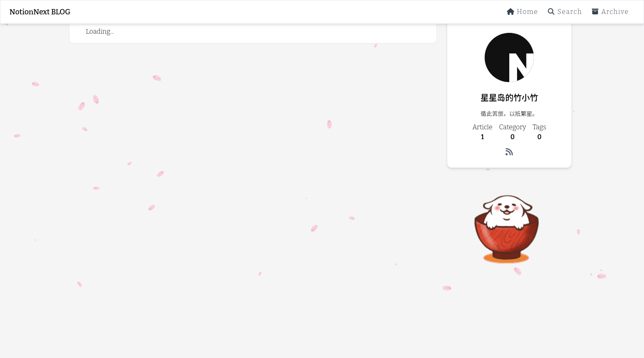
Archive (610, 12)
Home (523, 12)
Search (565, 12)
